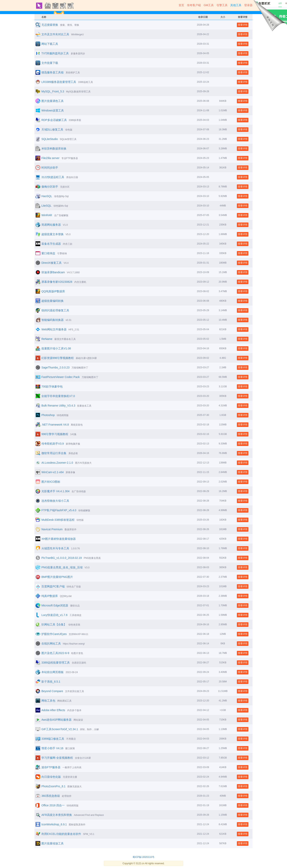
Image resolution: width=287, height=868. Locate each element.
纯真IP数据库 (50, 596)
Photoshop (48, 415)
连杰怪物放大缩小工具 (55, 501)
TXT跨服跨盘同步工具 (55, 53)
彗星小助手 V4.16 (52, 748)
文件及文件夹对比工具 (55, 34)
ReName (47, 339)
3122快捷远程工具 (53, 177)
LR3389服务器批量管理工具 (59, 82)
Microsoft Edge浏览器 (55, 605)
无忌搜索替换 (50, 25)
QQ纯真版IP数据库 (53, 291)
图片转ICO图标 (51, 482)
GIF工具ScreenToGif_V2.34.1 (60, 729)
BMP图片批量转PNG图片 (57, 577)
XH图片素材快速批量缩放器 (59, 539)
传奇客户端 (194, 5)
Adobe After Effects (53, 710)
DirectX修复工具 (52, 263)
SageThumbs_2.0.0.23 (55, 367)
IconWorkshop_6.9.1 (54, 824)
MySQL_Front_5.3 (53, 91)
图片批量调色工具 (53, 101)
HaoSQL (47, 196)
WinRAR (47, 215)
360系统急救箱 (51, 796)
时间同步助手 (50, 168)
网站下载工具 (50, 44)
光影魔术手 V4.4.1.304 (55, 491)
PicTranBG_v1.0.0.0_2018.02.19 (62, 558)
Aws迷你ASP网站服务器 (56, 720)
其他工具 (236, 5)
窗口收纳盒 (48, 253)
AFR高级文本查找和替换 (57, 815)
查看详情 (243, 25)
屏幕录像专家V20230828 (57, 282)
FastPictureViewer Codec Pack (61, 377)
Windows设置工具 (53, 110)
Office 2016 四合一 (53, 805)
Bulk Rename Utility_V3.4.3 (58, 406)
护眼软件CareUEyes (54, 634)
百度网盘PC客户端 (53, 586)
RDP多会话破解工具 (54, 120)
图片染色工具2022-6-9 (55, 653)
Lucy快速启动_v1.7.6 (55, 615)
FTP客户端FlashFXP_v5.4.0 (59, 510)
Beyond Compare (52, 691)
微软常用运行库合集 (54, 453)
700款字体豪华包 (52, 387)
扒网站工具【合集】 (54, 624)
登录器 (248, 5)
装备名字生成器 (51, 244)
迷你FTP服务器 (51, 767)
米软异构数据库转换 (54, 149)
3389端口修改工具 (53, 739)
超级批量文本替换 (53, 234)
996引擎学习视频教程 (55, 434)
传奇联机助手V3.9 (53, 444)
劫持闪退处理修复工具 (55, 310)
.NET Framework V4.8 (55, 425)
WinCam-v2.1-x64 (53, 472)
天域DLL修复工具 (52, 129)
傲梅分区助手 (50, 187)
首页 (181, 5)
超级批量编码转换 (53, 301)
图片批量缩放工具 (53, 843)
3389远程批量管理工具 (56, 663)
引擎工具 (222, 5)
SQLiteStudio (50, 139)
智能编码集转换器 (53, 320)
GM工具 (209, 5)
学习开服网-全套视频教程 (57, 758)
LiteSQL (46, 206)
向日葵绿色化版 (51, 777)
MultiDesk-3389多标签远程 (58, 520)
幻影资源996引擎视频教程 (58, 358)
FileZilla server (50, 158)
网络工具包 (48, 701)
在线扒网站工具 (51, 644)
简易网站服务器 (51, 225)
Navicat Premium (52, 529)
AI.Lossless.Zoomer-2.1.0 (57, 463)
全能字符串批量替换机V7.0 (58, 396)
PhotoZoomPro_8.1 (53, 786)
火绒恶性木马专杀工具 (55, 548)
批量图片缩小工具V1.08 (56, 348)
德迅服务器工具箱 (53, 72)
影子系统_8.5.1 (51, 682)
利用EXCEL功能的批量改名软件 (61, 834)
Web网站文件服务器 (54, 329)
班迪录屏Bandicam (53, 272)
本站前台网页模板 (53, 672)
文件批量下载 (50, 63)
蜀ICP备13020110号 (143, 857)
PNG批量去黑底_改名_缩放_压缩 (62, 567)
